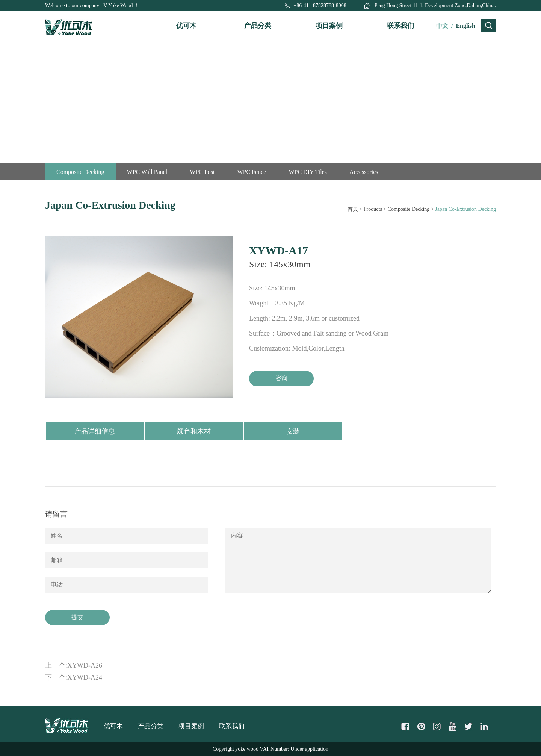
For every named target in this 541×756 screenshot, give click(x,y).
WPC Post (202, 172)
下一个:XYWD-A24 (74, 677)
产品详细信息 (95, 431)
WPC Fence (252, 172)
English (465, 26)
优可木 (186, 26)
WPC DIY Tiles (308, 172)
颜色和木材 (194, 431)
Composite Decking (80, 172)
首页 (353, 209)
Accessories (364, 172)
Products (373, 209)
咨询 (281, 378)
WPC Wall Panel (147, 172)
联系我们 (400, 26)
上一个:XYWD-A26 (74, 665)
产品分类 (258, 26)
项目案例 (329, 26)
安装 (293, 431)
